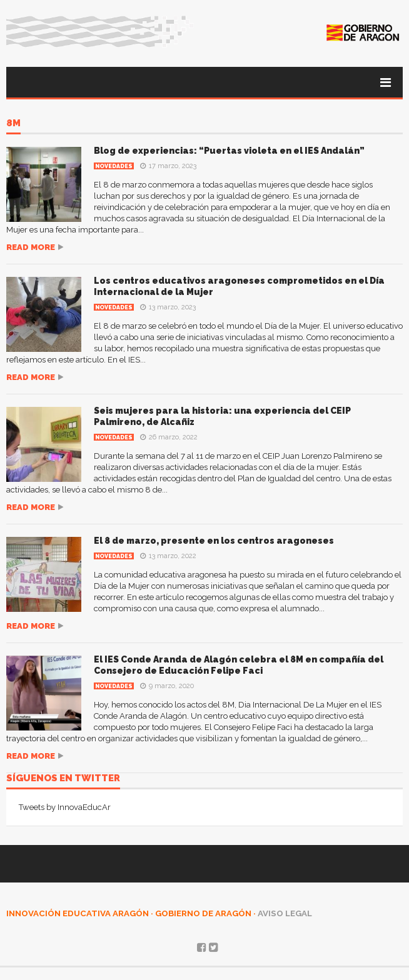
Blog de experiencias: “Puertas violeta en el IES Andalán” (229, 151)
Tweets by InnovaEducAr (65, 807)
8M (13, 124)
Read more (31, 247)
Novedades (114, 166)
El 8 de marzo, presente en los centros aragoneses (214, 541)
